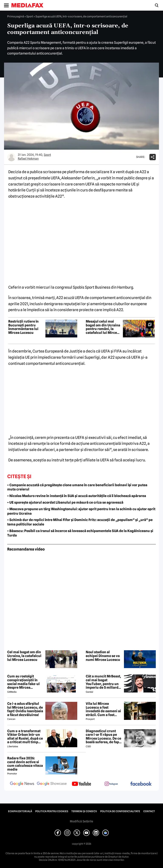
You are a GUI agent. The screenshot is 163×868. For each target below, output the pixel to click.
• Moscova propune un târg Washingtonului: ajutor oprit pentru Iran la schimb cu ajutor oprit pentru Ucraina (81, 511)
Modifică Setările (81, 821)
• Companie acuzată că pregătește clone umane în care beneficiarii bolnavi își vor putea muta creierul (77, 487)
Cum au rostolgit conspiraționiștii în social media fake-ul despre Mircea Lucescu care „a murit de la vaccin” (25, 682)
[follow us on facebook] (141, 784)
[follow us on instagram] (111, 784)
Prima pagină (16, 16)
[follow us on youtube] (81, 784)
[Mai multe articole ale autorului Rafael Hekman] (11, 157)
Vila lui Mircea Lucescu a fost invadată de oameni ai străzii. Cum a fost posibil (103, 709)
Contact (149, 811)
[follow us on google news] (22, 784)
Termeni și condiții (84, 811)
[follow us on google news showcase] (52, 784)
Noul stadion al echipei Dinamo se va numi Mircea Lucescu (103, 656)
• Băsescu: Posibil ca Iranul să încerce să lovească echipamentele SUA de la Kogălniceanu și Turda (80, 533)
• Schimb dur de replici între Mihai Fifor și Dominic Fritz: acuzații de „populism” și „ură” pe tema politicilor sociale (80, 522)
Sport (30, 16)
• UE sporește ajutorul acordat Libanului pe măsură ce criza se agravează (65, 502)
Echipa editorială (20, 811)
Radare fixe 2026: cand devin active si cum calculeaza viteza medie (25, 764)
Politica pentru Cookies (52, 811)
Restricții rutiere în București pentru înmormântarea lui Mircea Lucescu (23, 327)
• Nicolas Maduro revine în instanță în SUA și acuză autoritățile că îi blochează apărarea (77, 496)
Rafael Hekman (28, 159)
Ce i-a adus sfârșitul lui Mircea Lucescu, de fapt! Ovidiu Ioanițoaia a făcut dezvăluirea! (25, 709)
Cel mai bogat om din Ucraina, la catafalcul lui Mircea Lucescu (24, 656)
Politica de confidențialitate (120, 811)
